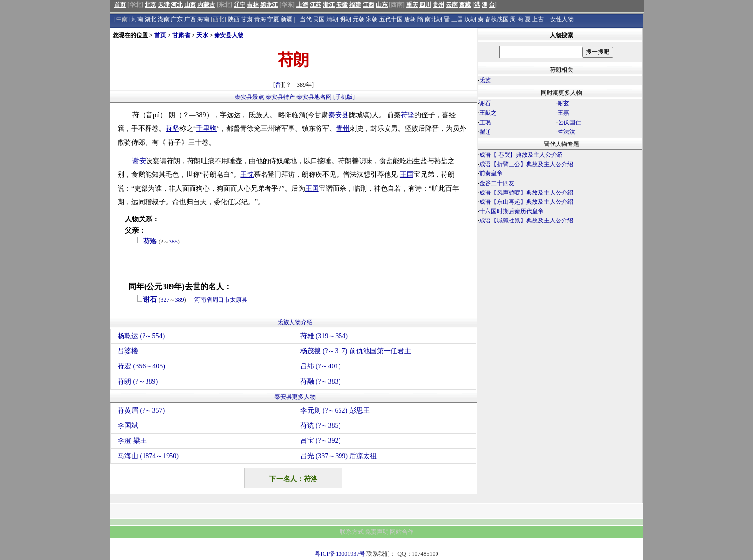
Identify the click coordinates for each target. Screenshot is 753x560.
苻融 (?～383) (320, 381)
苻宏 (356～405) (141, 366)
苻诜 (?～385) (320, 426)
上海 (302, 5)
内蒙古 (206, 5)
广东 (177, 19)
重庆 (412, 5)
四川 (425, 5)
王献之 (488, 113)
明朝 (345, 19)
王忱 (247, 175)
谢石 (150, 300)
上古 (538, 19)
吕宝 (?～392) (320, 441)
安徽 (342, 5)
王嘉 (563, 113)
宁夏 (273, 19)
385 (173, 242)
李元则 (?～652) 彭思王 (335, 410)
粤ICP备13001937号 (340, 554)
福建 (355, 5)
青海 (260, 19)
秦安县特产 (280, 97)
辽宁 (240, 5)
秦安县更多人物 (295, 397)
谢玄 (563, 103)
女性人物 (562, 19)
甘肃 (247, 19)
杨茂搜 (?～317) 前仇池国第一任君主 (356, 351)
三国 (457, 19)
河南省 (203, 300)
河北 (177, 5)
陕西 (234, 19)
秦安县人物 (229, 35)
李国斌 (128, 426)
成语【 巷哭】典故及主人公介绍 (521, 155)
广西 (190, 19)
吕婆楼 (128, 351)
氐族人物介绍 (295, 322)
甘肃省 (181, 35)
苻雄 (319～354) (324, 336)
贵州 (438, 5)
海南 (203, 19)
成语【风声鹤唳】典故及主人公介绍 (526, 193)
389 (180, 300)
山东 (382, 5)
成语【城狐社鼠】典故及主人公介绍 (526, 220)
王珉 (485, 122)
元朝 (359, 19)
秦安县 (339, 115)
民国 (319, 19)
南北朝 (434, 19)
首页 (120, 5)
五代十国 (391, 19)
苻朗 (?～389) (138, 381)
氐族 (485, 80)
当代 (306, 19)
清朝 (332, 19)
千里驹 (206, 129)
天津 (164, 5)
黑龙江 (269, 5)
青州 (343, 129)
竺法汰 (566, 132)
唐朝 (410, 19)
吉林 (253, 5)
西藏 (465, 5)
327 (165, 300)
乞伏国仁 (569, 122)
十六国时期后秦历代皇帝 (511, 211)
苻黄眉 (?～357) (141, 410)
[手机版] (344, 97)
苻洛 (150, 241)
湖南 (164, 19)
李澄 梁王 (132, 441)
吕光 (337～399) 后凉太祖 (339, 456)
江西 (368, 5)
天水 (202, 35)
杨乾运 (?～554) (141, 336)
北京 (150, 5)
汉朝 (470, 19)
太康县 (239, 300)
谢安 (139, 161)
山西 (190, 5)
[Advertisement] (560, 312)
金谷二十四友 (497, 183)
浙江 (329, 5)
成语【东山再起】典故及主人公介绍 (526, 202)
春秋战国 (497, 19)
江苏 (316, 5)
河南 (137, 19)
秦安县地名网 (314, 97)
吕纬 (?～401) (320, 366)
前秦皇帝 (491, 173)
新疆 (287, 19)
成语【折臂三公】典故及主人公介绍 (526, 164)
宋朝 (372, 19)
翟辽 (485, 132)
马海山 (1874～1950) (148, 456)
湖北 (150, 19)
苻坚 (408, 115)
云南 (452, 5)
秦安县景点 (249, 97)
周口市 (221, 300)
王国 (407, 175)
